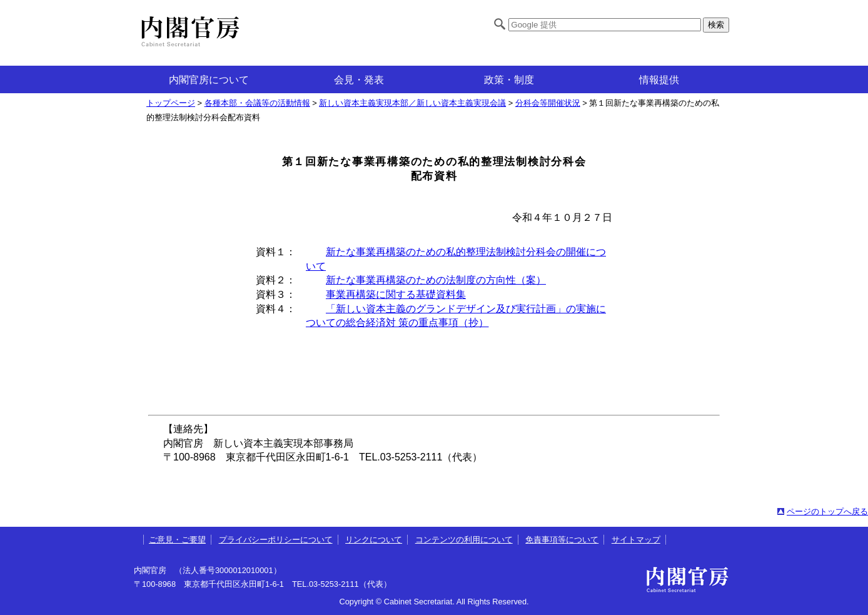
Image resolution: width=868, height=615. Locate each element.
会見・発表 (359, 80)
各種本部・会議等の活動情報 (257, 103)
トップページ (171, 103)
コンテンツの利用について (464, 540)
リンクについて (374, 540)
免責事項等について (562, 540)
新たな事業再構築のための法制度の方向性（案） (436, 280)
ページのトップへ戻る (827, 511)
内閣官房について (209, 80)
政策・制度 (509, 80)
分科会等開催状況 (548, 103)
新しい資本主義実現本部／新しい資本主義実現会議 (412, 103)
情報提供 (659, 80)
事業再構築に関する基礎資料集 (396, 294)
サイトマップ (636, 540)
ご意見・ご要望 (177, 540)
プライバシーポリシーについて (276, 540)
